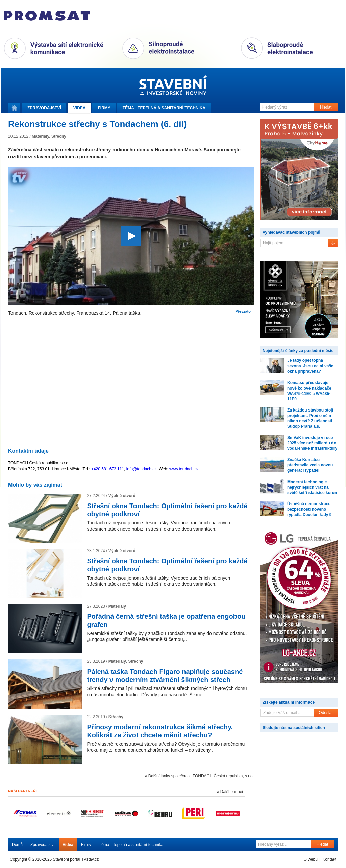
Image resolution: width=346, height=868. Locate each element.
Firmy (104, 108)
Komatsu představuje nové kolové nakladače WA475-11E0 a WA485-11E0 (309, 391)
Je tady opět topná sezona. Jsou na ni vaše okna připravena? (310, 366)
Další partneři (232, 792)
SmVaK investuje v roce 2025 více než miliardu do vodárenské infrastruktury (312, 443)
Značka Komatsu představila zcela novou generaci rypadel (310, 465)
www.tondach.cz (184, 469)
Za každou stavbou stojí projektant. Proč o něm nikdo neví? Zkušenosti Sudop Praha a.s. (310, 418)
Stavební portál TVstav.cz (76, 859)
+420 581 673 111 (108, 469)
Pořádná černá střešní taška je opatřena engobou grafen (166, 620)
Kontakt (329, 859)
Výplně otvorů (122, 496)
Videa (80, 108)
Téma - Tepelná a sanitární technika (131, 845)
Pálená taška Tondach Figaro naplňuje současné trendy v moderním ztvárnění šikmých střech (165, 676)
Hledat (326, 107)
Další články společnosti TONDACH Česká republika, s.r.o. (201, 776)
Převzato (243, 312)
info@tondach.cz (142, 469)
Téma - (164, 108)
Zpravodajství (43, 845)
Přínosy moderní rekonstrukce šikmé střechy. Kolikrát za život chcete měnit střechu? (160, 731)
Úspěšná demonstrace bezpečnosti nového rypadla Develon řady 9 (309, 509)
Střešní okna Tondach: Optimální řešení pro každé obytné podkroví (167, 510)
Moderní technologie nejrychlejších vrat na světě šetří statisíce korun (312, 487)
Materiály (40, 136)
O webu (310, 859)
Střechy (59, 136)
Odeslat (326, 713)
